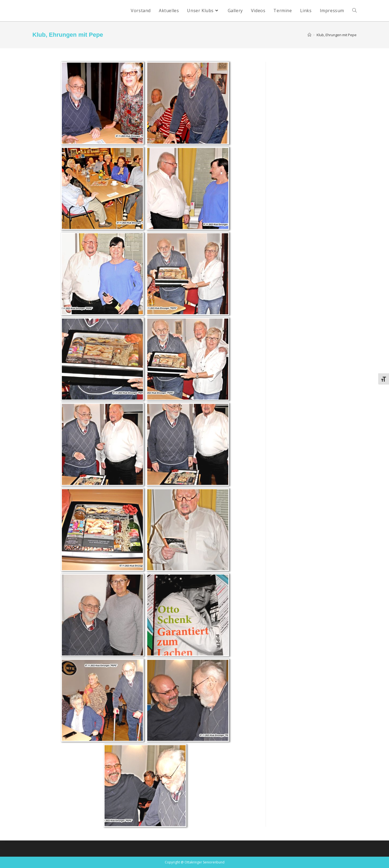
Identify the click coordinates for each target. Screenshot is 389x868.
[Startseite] (309, 35)
